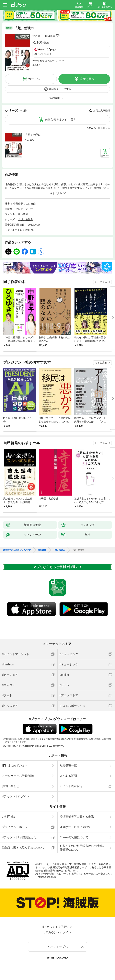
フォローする (58, 36)
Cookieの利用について (74, 837)
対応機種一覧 (68, 765)
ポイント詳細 (42, 54)
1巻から (92, 128)
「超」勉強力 (33, 135)
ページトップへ (58, 947)
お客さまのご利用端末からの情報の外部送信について (82, 848)
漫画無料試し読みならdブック (17, 550)
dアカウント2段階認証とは (19, 837)
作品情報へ (56, 98)
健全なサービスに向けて (75, 827)
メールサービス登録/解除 (18, 776)
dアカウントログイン (16, 796)
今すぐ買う (87, 79)
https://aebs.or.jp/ (47, 877)
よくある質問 (68, 776)
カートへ (34, 79)
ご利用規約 (9, 817)
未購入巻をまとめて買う (60, 120)
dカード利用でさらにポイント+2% (48, 61)
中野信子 (37, 36)
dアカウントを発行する (58, 927)
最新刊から (104, 128)
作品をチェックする (60, 89)
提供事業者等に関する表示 (77, 817)
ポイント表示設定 (71, 786)
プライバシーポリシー (16, 827)
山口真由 (50, 36)
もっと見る (101, 282)
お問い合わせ (11, 786)
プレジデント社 (24, 209)
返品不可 (37, 65)
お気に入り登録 (102, 111)
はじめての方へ (15, 766)
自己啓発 (23, 214)
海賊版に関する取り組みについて (23, 848)
